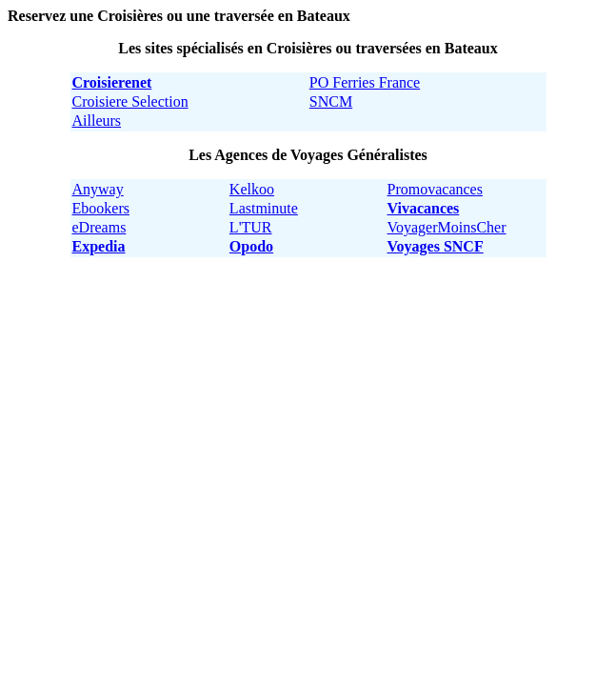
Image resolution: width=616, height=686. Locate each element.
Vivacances (424, 208)
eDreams (99, 227)
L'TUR (251, 227)
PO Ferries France (365, 82)
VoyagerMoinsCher (447, 227)
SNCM (331, 101)
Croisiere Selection (130, 101)
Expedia (99, 246)
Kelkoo (252, 189)
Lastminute (264, 208)
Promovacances (435, 189)
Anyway (98, 189)
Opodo (251, 246)
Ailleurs (97, 121)
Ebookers (101, 208)
